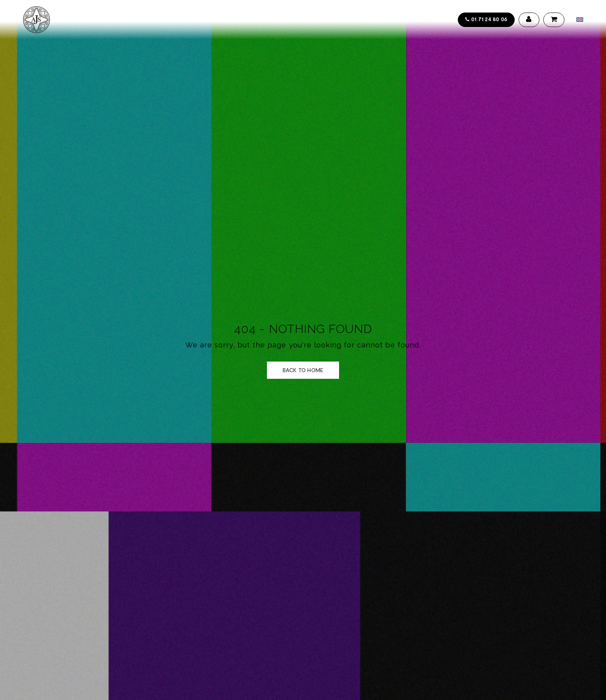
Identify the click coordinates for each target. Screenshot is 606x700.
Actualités (288, 20)
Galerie (250, 20)
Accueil (81, 20)
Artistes (164, 20)
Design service (208, 20)
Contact (327, 20)
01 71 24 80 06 (486, 19)
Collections (122, 20)
